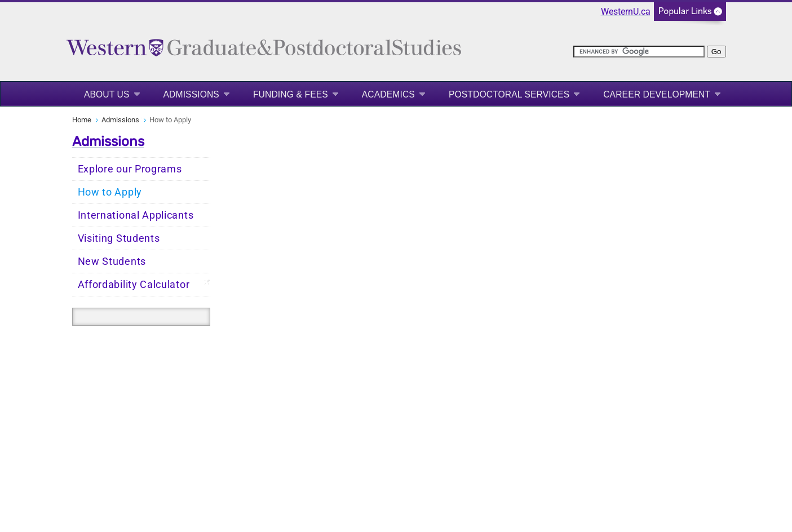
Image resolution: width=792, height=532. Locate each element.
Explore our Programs (130, 169)
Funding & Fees (291, 94)
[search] (639, 52)
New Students (112, 261)
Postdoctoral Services (509, 94)
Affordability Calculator (134, 285)
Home (82, 120)
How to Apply (110, 192)
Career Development (657, 94)
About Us (107, 94)
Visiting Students (119, 238)
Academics (388, 94)
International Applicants (136, 215)
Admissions (191, 94)
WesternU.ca (626, 12)
